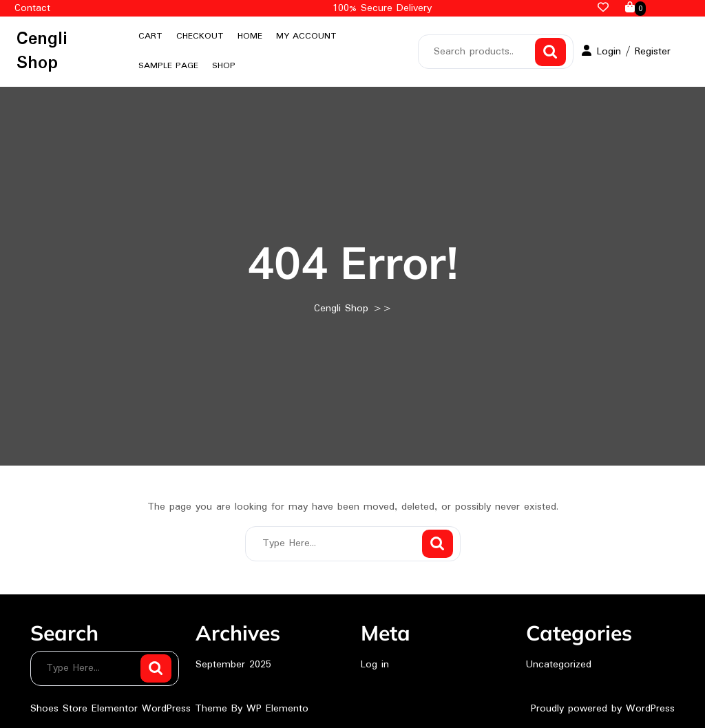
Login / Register (626, 52)
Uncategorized (559, 665)
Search (550, 52)
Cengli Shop (42, 51)
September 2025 (233, 665)
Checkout (200, 36)
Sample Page (168, 66)
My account (306, 36)
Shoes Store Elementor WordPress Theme (131, 709)
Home (250, 36)
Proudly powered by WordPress (603, 709)
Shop (224, 66)
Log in (375, 665)
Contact (32, 8)
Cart (150, 36)
